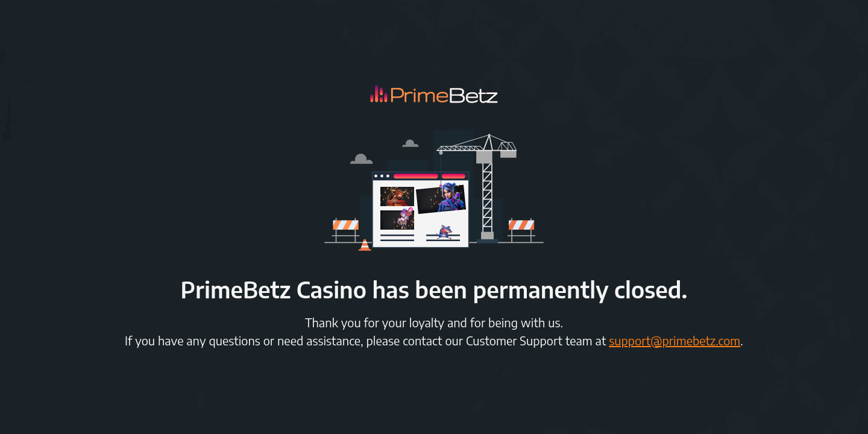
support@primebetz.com (675, 340)
